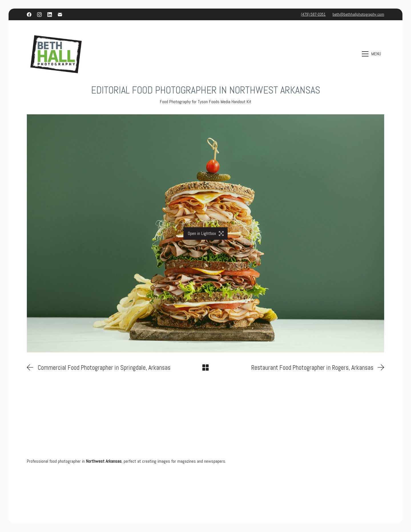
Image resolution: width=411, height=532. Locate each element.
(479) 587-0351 (313, 14)
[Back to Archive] (205, 367)
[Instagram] (39, 15)
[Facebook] (29, 15)
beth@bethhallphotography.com (358, 14)
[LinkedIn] (50, 15)
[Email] (60, 15)
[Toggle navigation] (372, 54)
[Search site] (348, 54)
